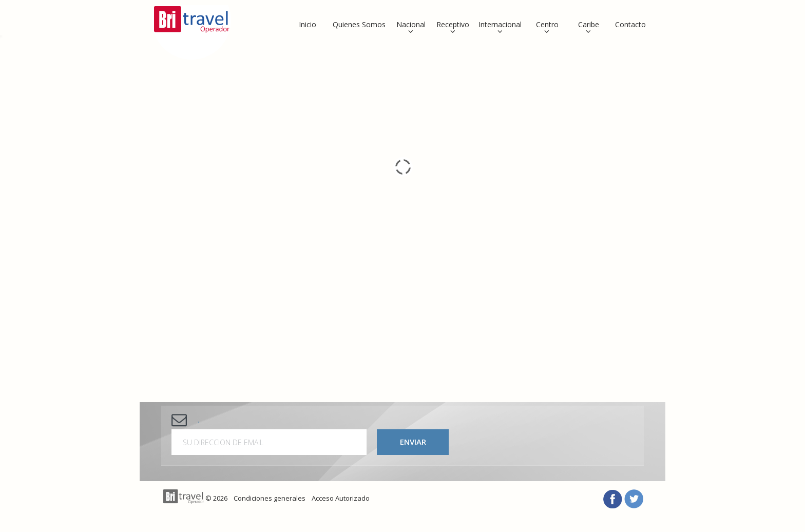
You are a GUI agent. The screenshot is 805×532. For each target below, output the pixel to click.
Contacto (630, 24)
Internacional (500, 24)
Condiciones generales (270, 498)
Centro (547, 24)
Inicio (308, 24)
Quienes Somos (359, 24)
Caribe (589, 24)
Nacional (411, 24)
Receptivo (453, 24)
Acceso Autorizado (341, 498)
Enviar (413, 442)
